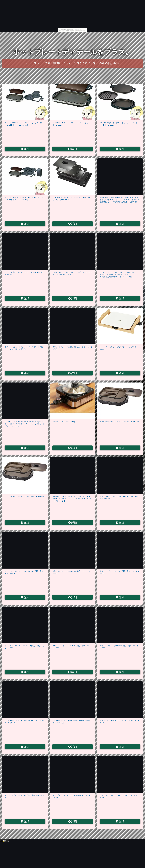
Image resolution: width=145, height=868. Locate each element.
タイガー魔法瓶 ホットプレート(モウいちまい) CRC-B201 (120, 422)
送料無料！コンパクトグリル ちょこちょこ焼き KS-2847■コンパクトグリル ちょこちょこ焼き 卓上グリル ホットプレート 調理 (72, 499)
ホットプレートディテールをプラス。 (72, 52)
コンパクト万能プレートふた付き (64, 422)
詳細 (25, 149)
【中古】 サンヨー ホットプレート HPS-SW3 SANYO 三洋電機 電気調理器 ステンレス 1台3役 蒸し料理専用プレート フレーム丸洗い (122, 274)
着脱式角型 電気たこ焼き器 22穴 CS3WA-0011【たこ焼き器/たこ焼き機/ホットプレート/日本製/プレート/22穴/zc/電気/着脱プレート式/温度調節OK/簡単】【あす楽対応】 (120, 200)
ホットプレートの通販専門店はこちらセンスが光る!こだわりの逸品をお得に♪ (72, 63)
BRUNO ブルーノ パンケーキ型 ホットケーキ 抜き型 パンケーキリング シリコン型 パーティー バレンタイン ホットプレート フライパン (25, 424)
